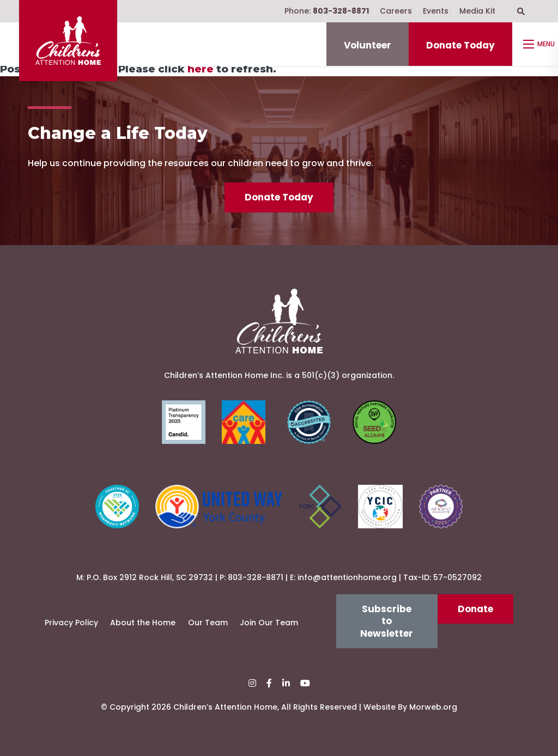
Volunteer (368, 45)
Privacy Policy (71, 623)
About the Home (143, 623)
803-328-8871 (256, 577)
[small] (252, 683)
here (201, 69)
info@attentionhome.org (347, 577)
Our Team (208, 623)
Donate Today (460, 45)
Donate (475, 609)
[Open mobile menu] (541, 44)
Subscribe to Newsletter (387, 621)
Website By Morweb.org (410, 707)
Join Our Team (269, 623)
